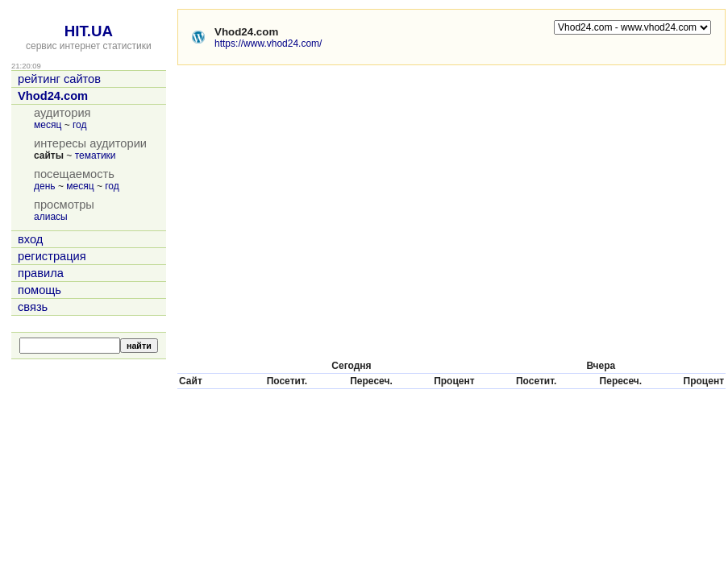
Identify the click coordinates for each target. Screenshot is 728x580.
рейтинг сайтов (59, 79)
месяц (48, 125)
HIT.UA (89, 31)
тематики (96, 155)
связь (33, 307)
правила (41, 273)
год (80, 125)
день (45, 186)
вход (30, 239)
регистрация (52, 256)
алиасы (51, 217)
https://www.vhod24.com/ (268, 43)
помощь (40, 290)
